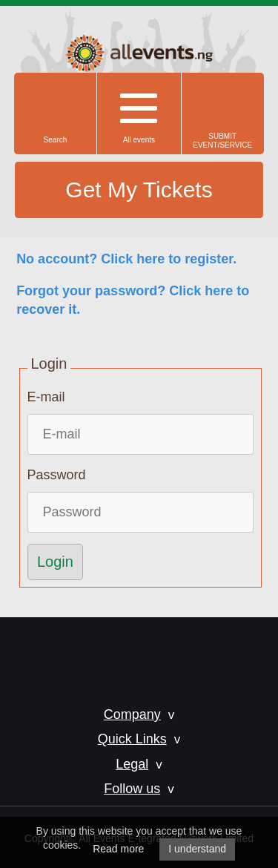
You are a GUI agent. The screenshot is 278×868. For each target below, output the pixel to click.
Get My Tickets (139, 190)
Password (57, 475)
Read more (118, 849)
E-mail (46, 397)
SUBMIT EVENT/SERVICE (222, 141)
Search (56, 140)
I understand (197, 849)
